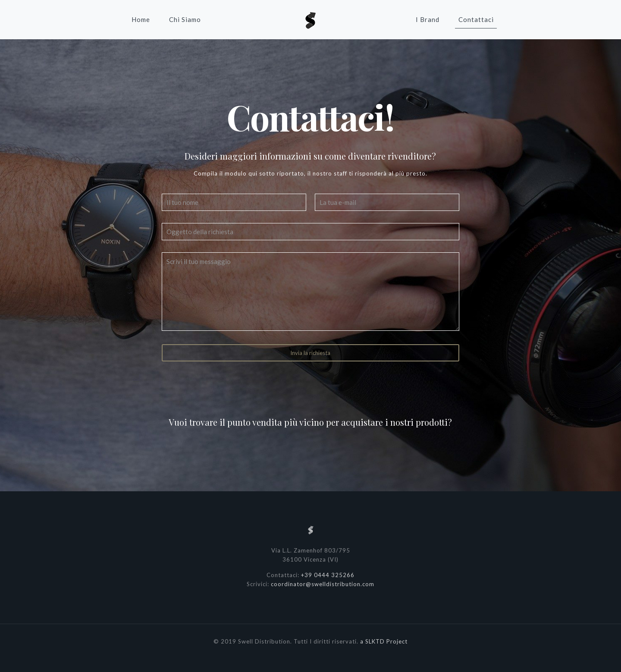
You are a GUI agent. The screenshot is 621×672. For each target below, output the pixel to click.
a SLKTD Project (384, 641)
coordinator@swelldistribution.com (323, 584)
